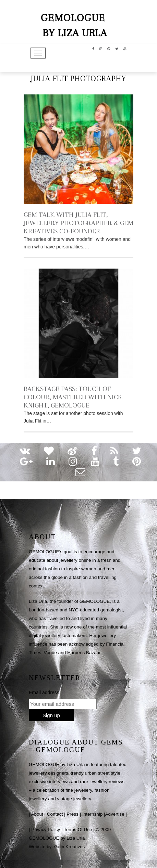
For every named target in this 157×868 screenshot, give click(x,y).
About (37, 814)
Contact (55, 814)
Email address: (45, 692)
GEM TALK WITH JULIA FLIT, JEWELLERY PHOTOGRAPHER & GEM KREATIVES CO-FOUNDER (78, 223)
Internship (92, 814)
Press (73, 814)
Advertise (114, 814)
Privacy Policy (46, 830)
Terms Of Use (78, 830)
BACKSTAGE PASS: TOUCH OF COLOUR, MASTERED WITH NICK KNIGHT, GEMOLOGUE (73, 397)
